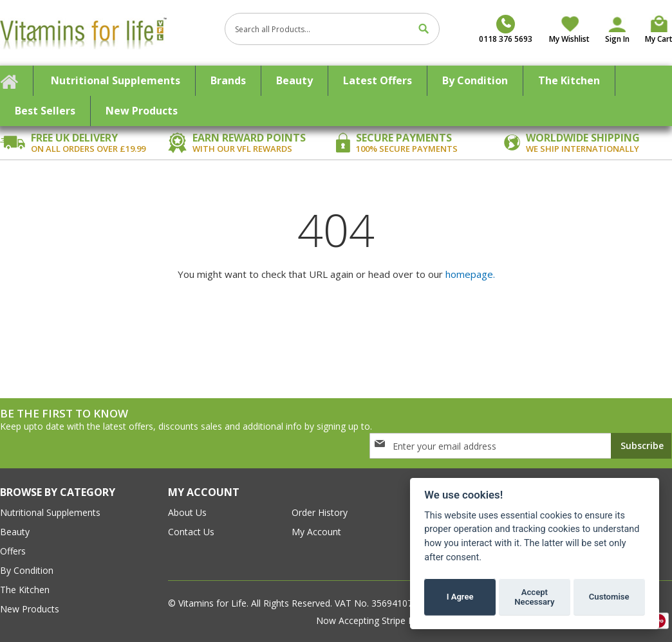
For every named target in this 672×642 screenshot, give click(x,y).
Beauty (15, 532)
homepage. (470, 274)
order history (320, 512)
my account (316, 532)
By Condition (27, 570)
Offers (13, 551)
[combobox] (332, 29)
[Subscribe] (641, 446)
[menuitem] (116, 81)
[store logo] (107, 33)
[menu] (336, 96)
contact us (191, 532)
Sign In (617, 39)
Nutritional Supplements (50, 512)
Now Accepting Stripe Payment (382, 620)
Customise (609, 597)
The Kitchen (25, 590)
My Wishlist (569, 39)
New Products (30, 609)
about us (187, 512)
